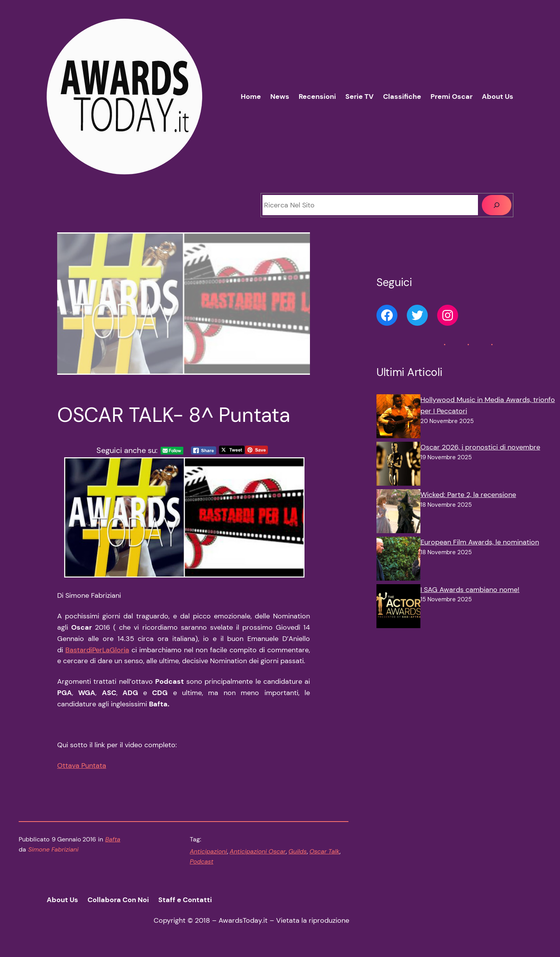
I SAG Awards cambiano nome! (470, 590)
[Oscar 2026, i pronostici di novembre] (398, 465)
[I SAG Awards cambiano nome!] (398, 608)
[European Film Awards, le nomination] (398, 560)
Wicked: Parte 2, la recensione (468, 495)
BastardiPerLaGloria (97, 650)
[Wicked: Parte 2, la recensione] (398, 513)
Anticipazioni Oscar (258, 851)
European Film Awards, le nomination (480, 542)
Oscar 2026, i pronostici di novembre (480, 447)
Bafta (113, 839)
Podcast (202, 861)
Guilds (298, 851)
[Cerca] (497, 205)
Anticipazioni (208, 851)
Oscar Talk (325, 851)
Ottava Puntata (82, 766)
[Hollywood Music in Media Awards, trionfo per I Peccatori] (398, 418)
